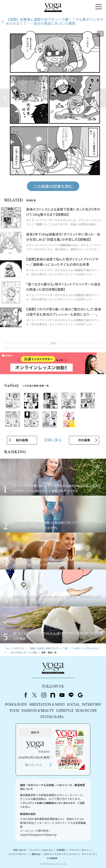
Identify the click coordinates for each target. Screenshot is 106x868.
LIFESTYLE (65, 711)
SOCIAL (73, 705)
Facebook (25, 695)
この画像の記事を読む (53, 186)
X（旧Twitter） (35, 695)
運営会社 (36, 854)
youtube (62, 695)
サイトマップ (88, 854)
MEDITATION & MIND (47, 705)
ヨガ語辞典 (52, 858)
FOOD (14, 711)
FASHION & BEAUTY (38, 711)
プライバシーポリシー (80, 850)
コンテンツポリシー (18, 854)
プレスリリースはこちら (41, 850)
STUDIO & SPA (52, 717)
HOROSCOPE (86, 711)
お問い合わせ (19, 850)
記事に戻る (53, 440)
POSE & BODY (16, 705)
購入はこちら (34, 765)
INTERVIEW (92, 705)
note (53, 695)
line (71, 695)
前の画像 (22, 440)
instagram (44, 695)
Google (80, 695)
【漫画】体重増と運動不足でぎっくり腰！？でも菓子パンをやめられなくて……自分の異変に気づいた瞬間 (55, 21)
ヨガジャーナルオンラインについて (61, 854)
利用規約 (61, 850)
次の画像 (84, 440)
